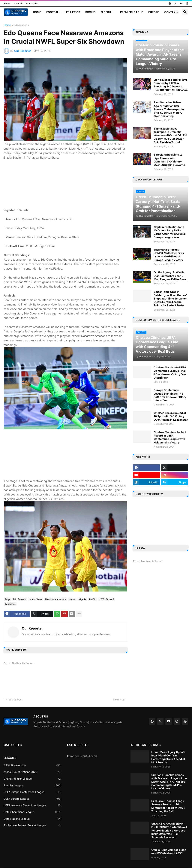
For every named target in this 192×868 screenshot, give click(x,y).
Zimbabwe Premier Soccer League (33, 825)
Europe (154, 12)
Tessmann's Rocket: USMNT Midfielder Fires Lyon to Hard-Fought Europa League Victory (169, 255)
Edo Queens (21, 25)
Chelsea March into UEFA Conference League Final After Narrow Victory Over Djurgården (170, 373)
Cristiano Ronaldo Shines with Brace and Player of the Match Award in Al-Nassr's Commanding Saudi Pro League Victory (169, 782)
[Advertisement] (65, 183)
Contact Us (32, 3)
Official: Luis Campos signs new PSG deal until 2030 (169, 851)
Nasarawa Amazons (56, 599)
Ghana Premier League (33, 779)
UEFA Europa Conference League (33, 792)
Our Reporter (32, 628)
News (72, 599)
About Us (18, 3)
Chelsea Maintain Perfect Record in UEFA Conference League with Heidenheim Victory (170, 437)
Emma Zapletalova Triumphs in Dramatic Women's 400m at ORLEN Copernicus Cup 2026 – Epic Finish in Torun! (170, 135)
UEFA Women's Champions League (33, 805)
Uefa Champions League (33, 812)
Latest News (35, 599)
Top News (10, 604)
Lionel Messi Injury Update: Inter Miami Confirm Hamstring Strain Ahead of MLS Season (169, 757)
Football (53, 12)
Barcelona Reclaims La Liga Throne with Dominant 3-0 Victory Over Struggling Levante (169, 160)
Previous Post (14, 699)
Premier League (132, 12)
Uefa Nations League (33, 819)
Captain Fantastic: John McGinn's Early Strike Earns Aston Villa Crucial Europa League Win (170, 232)
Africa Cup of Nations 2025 (33, 772)
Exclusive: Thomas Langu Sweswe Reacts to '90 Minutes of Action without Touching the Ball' (168, 806)
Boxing (90, 12)
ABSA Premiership (33, 765)
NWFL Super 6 (106, 599)
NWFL (92, 599)
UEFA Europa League (33, 799)
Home (7, 3)
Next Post (119, 699)
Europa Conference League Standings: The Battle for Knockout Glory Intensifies (170, 395)
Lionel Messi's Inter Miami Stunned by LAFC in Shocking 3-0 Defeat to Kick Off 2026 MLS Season (171, 85)
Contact (171, 12)
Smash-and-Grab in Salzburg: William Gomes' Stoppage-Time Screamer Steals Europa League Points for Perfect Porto (170, 299)
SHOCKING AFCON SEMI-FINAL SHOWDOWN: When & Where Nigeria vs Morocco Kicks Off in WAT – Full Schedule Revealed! (169, 830)
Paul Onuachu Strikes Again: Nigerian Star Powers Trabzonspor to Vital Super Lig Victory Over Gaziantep (169, 109)
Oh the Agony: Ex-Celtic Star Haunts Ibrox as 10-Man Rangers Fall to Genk (170, 276)
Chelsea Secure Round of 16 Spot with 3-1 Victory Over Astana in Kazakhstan (171, 416)
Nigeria (106, 12)
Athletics (73, 12)
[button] (176, 12)
